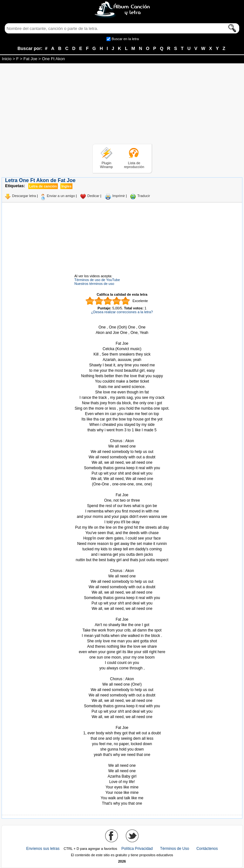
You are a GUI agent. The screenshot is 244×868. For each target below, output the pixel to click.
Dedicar (93, 196)
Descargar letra (24, 196)
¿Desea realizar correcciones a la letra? (122, 312)
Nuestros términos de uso (94, 284)
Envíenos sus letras (43, 849)
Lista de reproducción (134, 165)
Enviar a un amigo (61, 196)
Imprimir (119, 196)
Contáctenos (207, 849)
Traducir (144, 196)
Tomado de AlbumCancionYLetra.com (122, 760)
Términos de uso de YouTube (97, 280)
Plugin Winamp (106, 165)
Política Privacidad (137, 849)
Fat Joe (30, 59)
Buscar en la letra (125, 39)
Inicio (7, 59)
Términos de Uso (175, 849)
